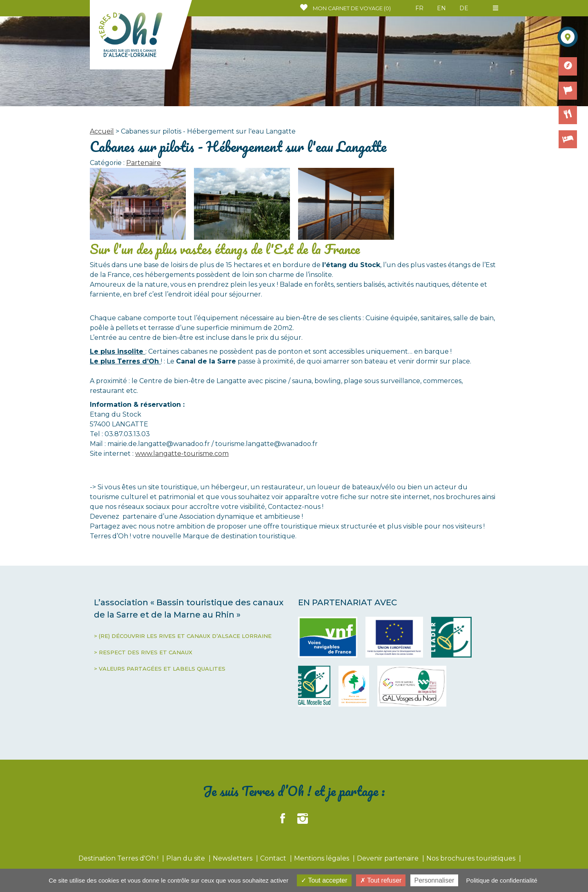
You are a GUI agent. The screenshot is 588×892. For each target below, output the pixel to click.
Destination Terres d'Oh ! (119, 858)
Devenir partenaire (389, 858)
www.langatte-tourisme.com (182, 454)
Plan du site (186, 858)
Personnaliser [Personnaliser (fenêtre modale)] (434, 880)
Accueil (102, 131)
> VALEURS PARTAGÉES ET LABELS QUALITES (160, 669)
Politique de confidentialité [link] (502, 880)
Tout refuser (381, 880)
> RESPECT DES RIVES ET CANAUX (143, 652)
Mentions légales (322, 858)
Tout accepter (324, 880)
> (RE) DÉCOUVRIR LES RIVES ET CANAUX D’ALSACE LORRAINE (183, 636)
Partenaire (144, 163)
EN (441, 8)
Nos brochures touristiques (472, 858)
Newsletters (233, 858)
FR (419, 8)
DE (464, 8)
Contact (274, 858)
